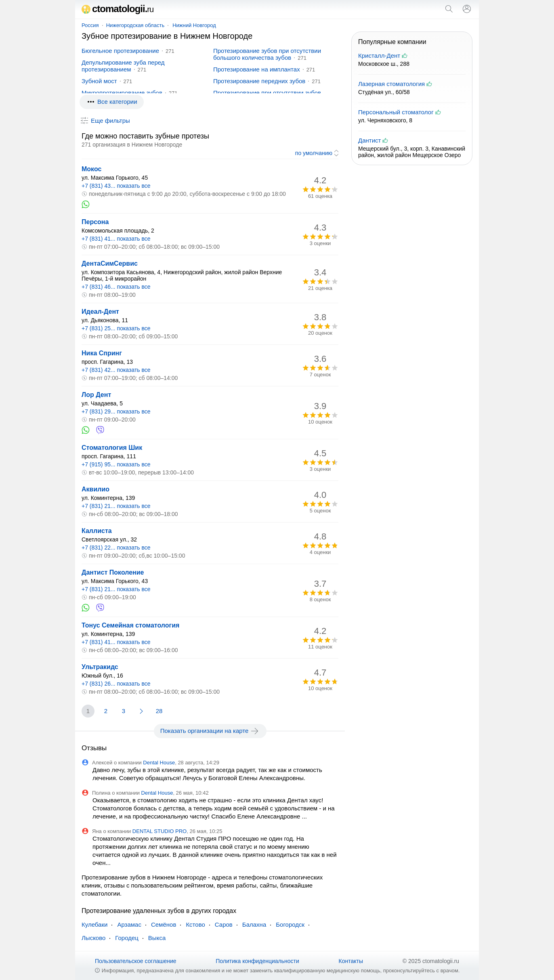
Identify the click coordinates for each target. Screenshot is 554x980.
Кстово (195, 924)
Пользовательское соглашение (136, 961)
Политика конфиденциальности (257, 961)
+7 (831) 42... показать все (116, 370)
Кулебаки (94, 924)
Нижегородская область (135, 25)
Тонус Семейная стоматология (130, 625)
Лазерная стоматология (391, 84)
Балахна (254, 924)
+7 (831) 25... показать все (116, 328)
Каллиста (97, 531)
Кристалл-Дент (379, 56)
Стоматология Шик (112, 448)
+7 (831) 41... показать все (116, 239)
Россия (90, 25)
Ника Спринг (102, 353)
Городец (127, 938)
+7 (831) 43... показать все (116, 186)
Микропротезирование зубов (122, 93)
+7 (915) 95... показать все (116, 464)
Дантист (369, 140)
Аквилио (95, 489)
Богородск (290, 924)
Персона (95, 222)
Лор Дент (96, 395)
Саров (224, 924)
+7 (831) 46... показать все (116, 287)
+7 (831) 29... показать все (116, 411)
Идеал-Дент (100, 312)
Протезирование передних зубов (259, 81)
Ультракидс (100, 667)
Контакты (351, 961)
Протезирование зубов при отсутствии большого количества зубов (267, 54)
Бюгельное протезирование (120, 51)
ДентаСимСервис (110, 263)
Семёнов (164, 924)
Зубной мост (99, 81)
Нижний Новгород (194, 25)
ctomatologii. (118, 9)
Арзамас (129, 924)
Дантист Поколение (113, 572)
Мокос (91, 169)
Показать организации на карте (210, 731)
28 (159, 711)
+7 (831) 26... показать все (116, 684)
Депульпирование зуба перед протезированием (123, 66)
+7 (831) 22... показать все (116, 548)
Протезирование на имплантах (257, 69)
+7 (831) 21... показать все (116, 506)
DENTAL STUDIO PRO (159, 831)
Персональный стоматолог (396, 112)
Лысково (93, 938)
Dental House (159, 763)
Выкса (157, 938)
